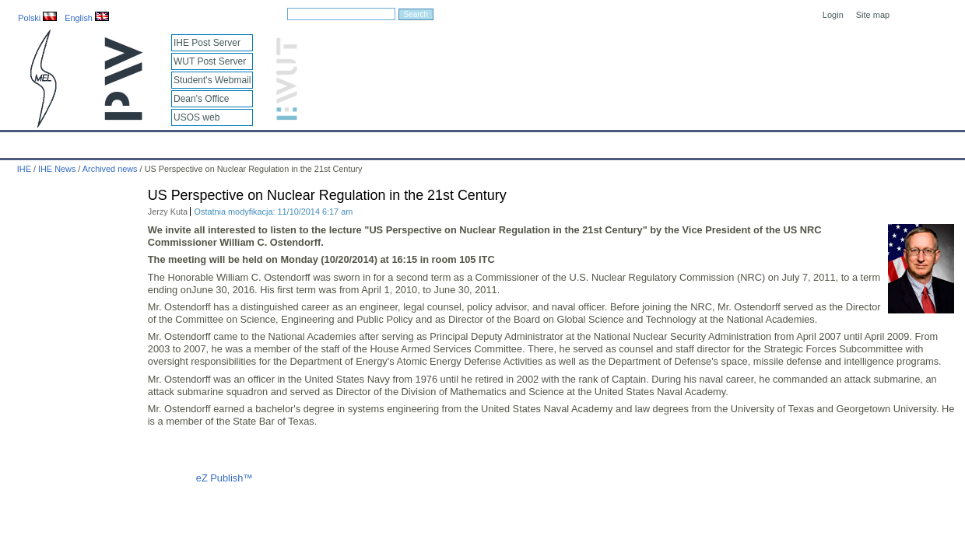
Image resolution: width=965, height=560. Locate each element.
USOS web (197, 117)
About (193, 142)
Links (595, 142)
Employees (254, 142)
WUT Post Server (210, 61)
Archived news (110, 169)
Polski (37, 18)
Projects (450, 142)
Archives (510, 142)
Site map (873, 15)
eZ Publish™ (225, 478)
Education (323, 142)
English (87, 18)
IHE (20, 142)
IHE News (136, 142)
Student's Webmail (212, 80)
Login (833, 15)
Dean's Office (201, 99)
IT (556, 142)
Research (388, 142)
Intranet (646, 142)
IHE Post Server (207, 43)
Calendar (71, 142)
